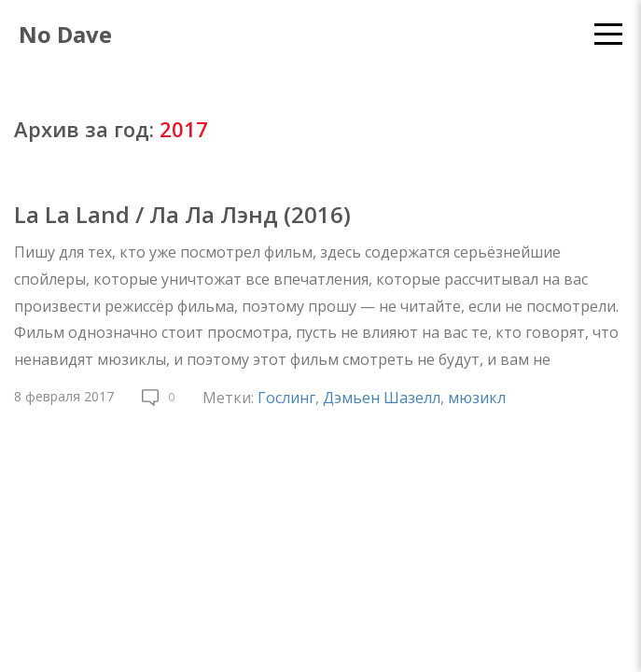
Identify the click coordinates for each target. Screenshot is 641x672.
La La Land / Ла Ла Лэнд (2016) (182, 214)
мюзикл (477, 398)
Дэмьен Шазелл (382, 398)
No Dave (65, 34)
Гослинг (286, 398)
